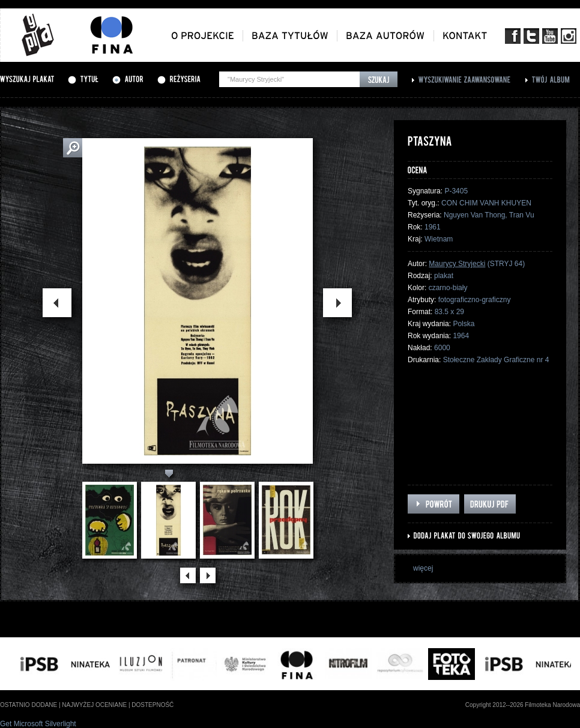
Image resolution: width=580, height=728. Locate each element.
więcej (423, 568)
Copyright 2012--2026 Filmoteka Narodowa (523, 705)
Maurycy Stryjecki (457, 264)
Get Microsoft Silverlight (38, 724)
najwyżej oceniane (94, 705)
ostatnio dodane (29, 705)
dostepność (153, 705)
